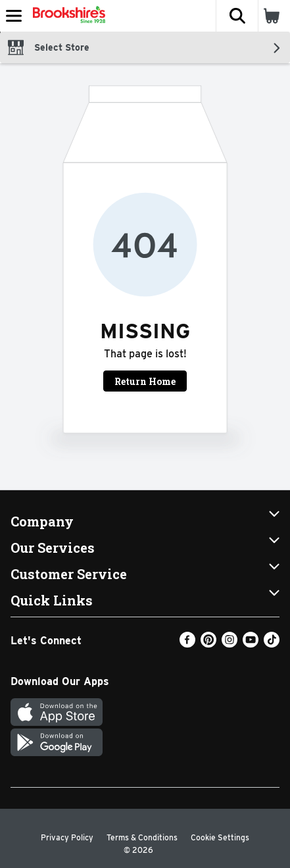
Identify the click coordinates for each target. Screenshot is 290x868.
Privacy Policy (67, 837)
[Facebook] (187, 644)
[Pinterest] (208, 644)
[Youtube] (251, 644)
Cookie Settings (220, 837)
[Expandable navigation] (14, 16)
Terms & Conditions (142, 837)
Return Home (145, 381)
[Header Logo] (66, 16)
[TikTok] (272, 644)
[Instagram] (230, 644)
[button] (237, 16)
